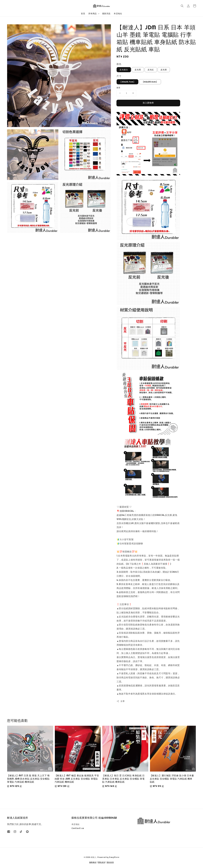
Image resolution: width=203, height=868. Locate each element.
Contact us (78, 828)
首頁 (83, 14)
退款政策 (110, 862)
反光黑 (138, 70)
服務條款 (93, 862)
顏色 (119, 64)
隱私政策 (102, 862)
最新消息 (106, 14)
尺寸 (119, 76)
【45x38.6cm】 (150, 82)
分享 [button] (121, 701)
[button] (182, 6)
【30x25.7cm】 (127, 82)
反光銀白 (124, 70)
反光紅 (151, 70)
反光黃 (164, 70)
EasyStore (114, 857)
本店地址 (118, 14)
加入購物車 (148, 103)
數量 (118, 88)
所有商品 (92, 14)
